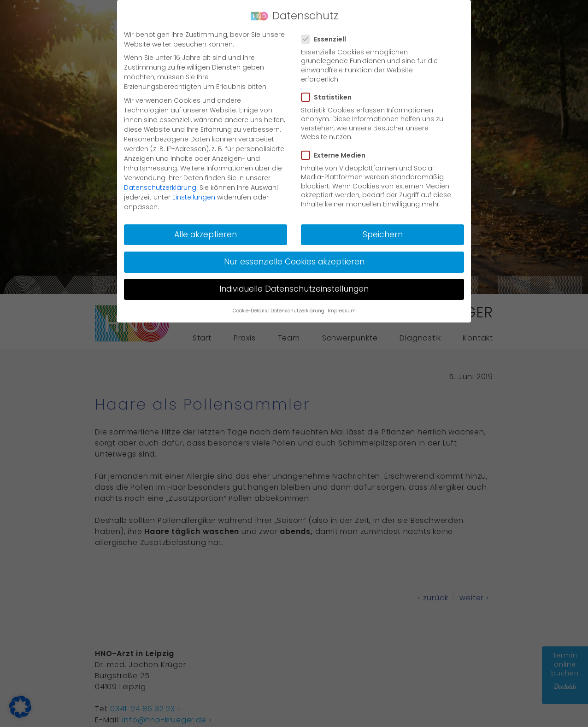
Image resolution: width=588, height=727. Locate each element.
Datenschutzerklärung (160, 188)
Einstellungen (194, 197)
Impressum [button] (342, 311)
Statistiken (329, 97)
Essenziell (326, 39)
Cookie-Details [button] (250, 311)
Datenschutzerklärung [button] (297, 311)
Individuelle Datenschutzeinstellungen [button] (294, 289)
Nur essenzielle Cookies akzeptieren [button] (294, 262)
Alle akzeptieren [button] (206, 235)
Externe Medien (336, 155)
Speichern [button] (383, 235)
